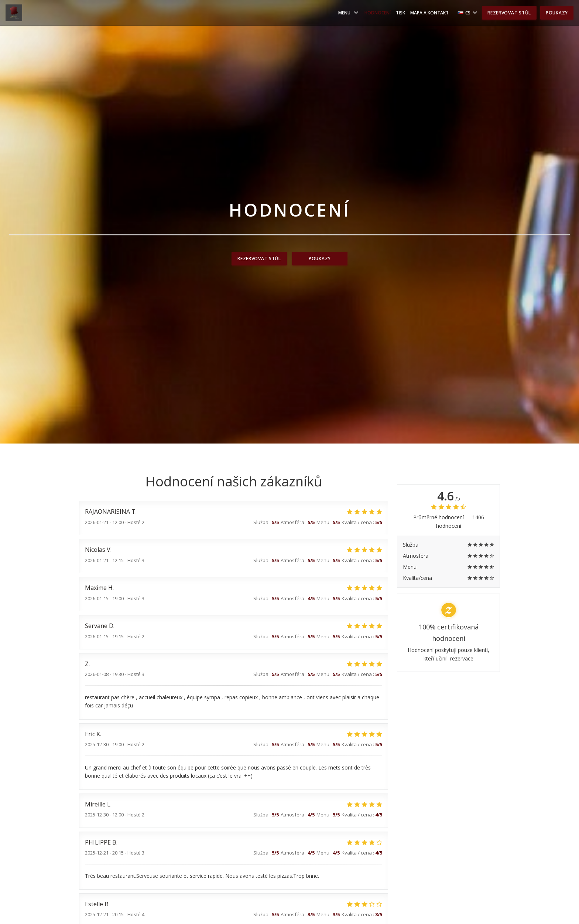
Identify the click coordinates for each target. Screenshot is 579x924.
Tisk (400, 13)
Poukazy (557, 13)
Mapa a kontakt (429, 13)
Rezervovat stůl (509, 13)
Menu (349, 13)
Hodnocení (378, 13)
